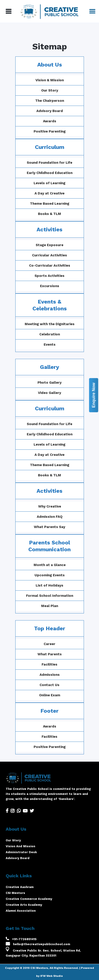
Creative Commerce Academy (29, 899)
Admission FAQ (63, 517)
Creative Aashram (20, 887)
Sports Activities (49, 276)
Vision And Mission (20, 846)
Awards (50, 121)
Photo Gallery (63, 383)
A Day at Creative (49, 193)
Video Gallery (63, 393)
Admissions (36, 675)
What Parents (36, 654)
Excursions (50, 286)
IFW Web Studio (52, 976)
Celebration (50, 334)
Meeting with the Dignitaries (50, 324)
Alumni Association (21, 911)
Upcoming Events (63, 575)
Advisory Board (50, 111)
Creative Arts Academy (24, 905)
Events (50, 345)
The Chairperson (50, 101)
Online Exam (36, 695)
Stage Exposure (49, 245)
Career (36, 644)
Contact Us (36, 685)
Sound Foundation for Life (49, 163)
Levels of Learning (49, 183)
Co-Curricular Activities (50, 265)
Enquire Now (94, 395)
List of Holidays (63, 585)
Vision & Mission (50, 80)
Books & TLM (49, 214)
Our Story (50, 90)
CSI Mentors (15, 893)
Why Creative (63, 506)
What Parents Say (63, 527)
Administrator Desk (21, 852)
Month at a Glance (63, 565)
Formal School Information (63, 596)
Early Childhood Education (50, 173)
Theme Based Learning (50, 204)
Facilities (36, 664)
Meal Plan (63, 606)
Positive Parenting (50, 131)
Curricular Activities (49, 255)
